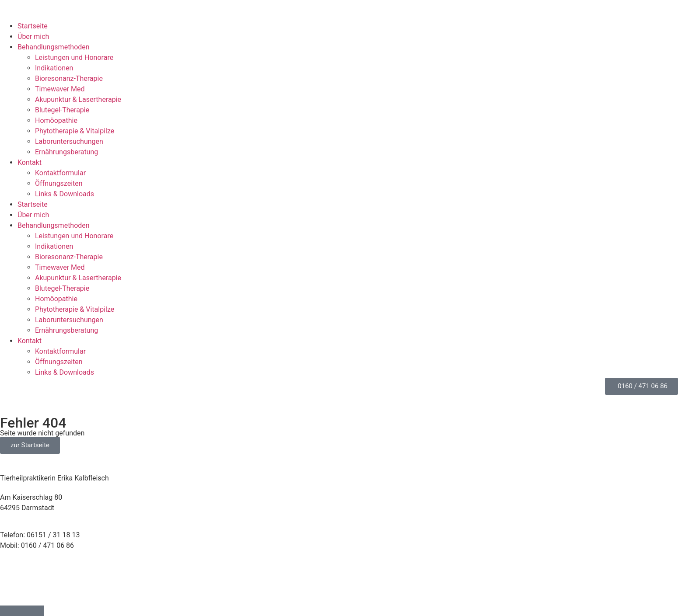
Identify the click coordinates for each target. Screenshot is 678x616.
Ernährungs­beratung (66, 152)
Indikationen (54, 68)
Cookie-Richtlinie (26, 594)
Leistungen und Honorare (74, 57)
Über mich (33, 37)
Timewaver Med (60, 89)
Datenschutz (19, 583)
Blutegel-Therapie (62, 110)
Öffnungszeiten (59, 183)
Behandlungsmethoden (54, 47)
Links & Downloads (65, 194)
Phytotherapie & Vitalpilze (75, 131)
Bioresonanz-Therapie (69, 78)
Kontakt (30, 162)
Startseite (33, 26)
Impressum (18, 573)
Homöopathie (56, 120)
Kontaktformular (60, 173)
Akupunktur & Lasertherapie (78, 99)
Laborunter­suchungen (69, 141)
